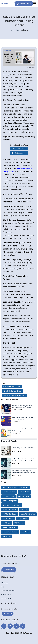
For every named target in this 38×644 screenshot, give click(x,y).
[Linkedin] (23, 626)
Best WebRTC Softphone (12, 505)
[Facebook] (4, 626)
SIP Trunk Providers (9, 487)
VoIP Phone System (10, 527)
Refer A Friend (6, 598)
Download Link (9, 570)
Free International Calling (12, 387)
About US (5, 583)
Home (12, 30)
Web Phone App (24, 496)
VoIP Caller (24, 510)
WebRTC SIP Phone (9, 510)
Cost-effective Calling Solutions (14, 396)
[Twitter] (10, 626)
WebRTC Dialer (8, 519)
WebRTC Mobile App (28, 514)
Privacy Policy (6, 594)
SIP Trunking (24, 487)
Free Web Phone (8, 496)
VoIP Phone (7, 523)
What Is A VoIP (22, 519)
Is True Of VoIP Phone (10, 532)
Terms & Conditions (8, 591)
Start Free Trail (8, 614)
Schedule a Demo (24, 4)
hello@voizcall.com (19, 153)
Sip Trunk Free (25, 492)
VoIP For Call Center (10, 514)
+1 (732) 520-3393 (19, 149)
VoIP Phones (19, 523)
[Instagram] (16, 626)
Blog (17, 30)
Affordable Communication (13, 391)
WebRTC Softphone (10, 501)
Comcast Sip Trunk (9, 492)
